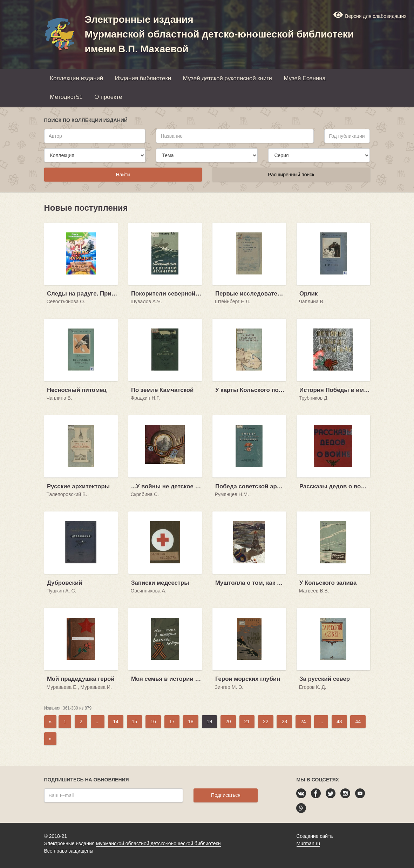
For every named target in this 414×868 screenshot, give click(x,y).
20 (228, 721)
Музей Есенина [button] (305, 78)
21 (247, 721)
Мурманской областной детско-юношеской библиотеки (158, 843)
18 (191, 721)
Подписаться (226, 795)
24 (303, 721)
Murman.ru (308, 843)
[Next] (50, 739)
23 (284, 721)
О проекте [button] (108, 97)
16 (153, 721)
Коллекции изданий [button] (76, 78)
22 (266, 721)
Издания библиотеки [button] (143, 78)
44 (358, 721)
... (98, 721)
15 (135, 721)
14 (116, 721)
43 (339, 721)
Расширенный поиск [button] (291, 175)
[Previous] (50, 722)
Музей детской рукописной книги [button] (228, 78)
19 (210, 721)
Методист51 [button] (66, 97)
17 (172, 721)
